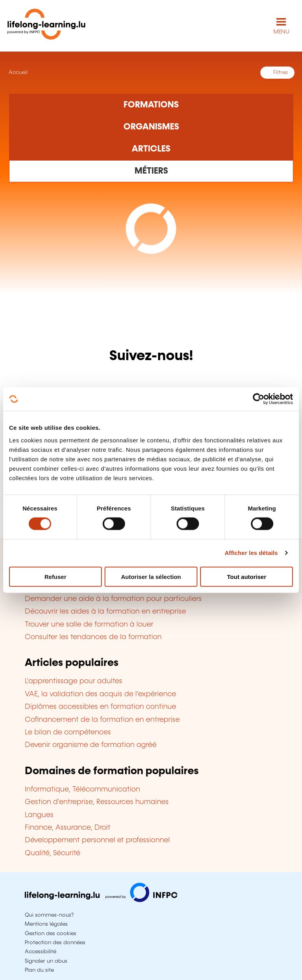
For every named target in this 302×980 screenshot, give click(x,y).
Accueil (17, 72)
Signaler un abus (46, 961)
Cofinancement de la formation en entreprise (102, 720)
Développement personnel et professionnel (97, 840)
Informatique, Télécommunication (82, 790)
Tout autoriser (247, 576)
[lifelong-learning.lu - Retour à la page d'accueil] (46, 26)
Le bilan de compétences (68, 732)
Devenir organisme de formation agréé (91, 745)
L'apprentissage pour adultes (74, 681)
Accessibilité (41, 952)
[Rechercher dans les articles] (151, 149)
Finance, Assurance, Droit (68, 828)
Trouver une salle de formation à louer (89, 625)
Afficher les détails (251, 553)
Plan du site (39, 970)
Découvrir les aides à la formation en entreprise (105, 612)
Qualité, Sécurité (52, 853)
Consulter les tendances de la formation (93, 637)
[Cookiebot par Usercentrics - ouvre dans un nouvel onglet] (259, 399)
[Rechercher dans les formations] (151, 105)
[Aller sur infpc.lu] (101, 900)
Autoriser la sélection (151, 576)
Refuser (55, 576)
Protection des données (55, 943)
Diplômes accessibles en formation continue (100, 707)
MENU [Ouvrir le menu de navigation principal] (281, 32)
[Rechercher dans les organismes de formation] (151, 127)
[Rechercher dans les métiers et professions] (151, 171)
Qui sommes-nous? (49, 915)
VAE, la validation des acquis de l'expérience (100, 694)
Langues (39, 815)
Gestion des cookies (51, 934)
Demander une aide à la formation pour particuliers (113, 599)
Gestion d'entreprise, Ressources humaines (97, 802)
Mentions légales (46, 924)
